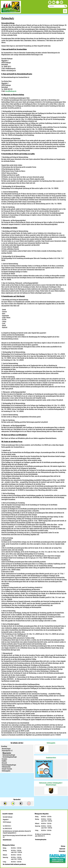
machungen (53, 785)
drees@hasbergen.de (11, 91)
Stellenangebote (51, 743)
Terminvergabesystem (41, 839)
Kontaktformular (7, 840)
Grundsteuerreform (51, 758)
